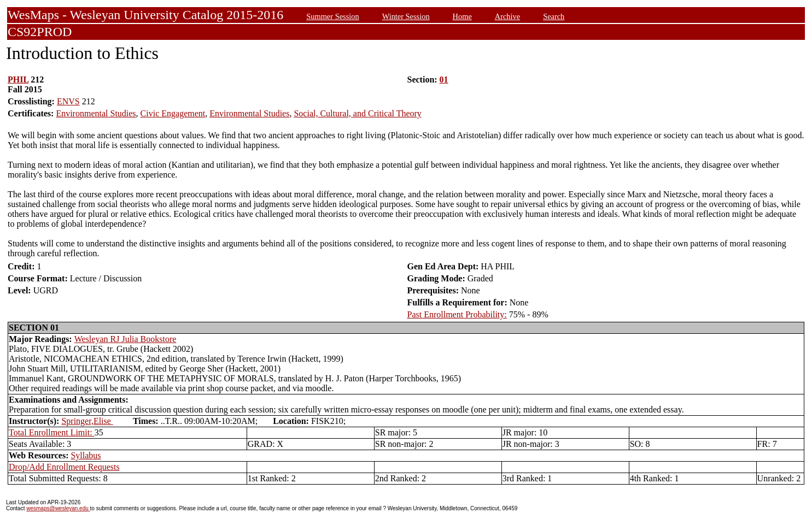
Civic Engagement (173, 113)
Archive (507, 16)
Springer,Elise (87, 421)
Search (554, 16)
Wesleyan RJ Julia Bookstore (125, 339)
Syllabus (86, 455)
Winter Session (406, 16)
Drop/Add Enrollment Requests (64, 467)
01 (444, 79)
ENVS (68, 101)
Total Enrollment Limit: (52, 432)
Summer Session (332, 16)
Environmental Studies (96, 113)
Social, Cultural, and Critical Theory (357, 113)
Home (462, 16)
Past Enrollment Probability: (457, 314)
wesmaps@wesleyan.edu (58, 508)
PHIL (18, 79)
